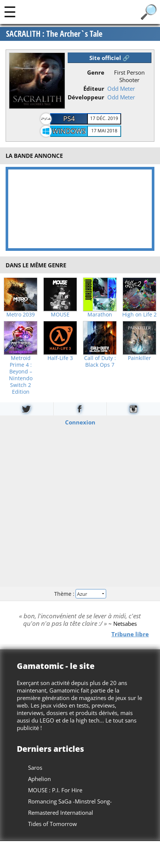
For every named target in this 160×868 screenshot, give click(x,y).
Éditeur (94, 88)
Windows (69, 131)
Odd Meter (121, 88)
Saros (35, 768)
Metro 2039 (21, 315)
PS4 (69, 118)
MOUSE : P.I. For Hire (55, 790)
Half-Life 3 (60, 358)
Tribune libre (130, 634)
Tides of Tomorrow (53, 824)
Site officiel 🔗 (110, 58)
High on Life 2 (139, 315)
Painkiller (139, 358)
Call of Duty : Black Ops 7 (100, 361)
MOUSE (60, 315)
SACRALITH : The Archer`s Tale (54, 34)
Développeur (86, 97)
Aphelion (39, 779)
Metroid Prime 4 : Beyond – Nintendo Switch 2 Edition (21, 375)
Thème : (80, 594)
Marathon (100, 315)
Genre (96, 72)
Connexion (80, 422)
